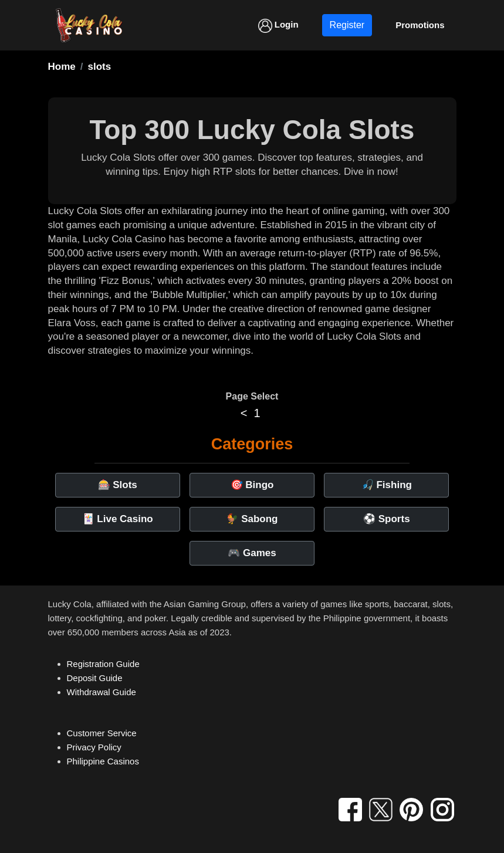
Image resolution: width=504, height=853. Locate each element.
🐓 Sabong (252, 519)
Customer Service (102, 733)
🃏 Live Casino (118, 519)
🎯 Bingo (252, 485)
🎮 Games (252, 553)
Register (347, 25)
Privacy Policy (94, 747)
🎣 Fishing (387, 485)
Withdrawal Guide (102, 692)
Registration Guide (103, 664)
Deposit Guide (95, 678)
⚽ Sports (387, 519)
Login (278, 26)
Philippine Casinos (103, 761)
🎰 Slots (118, 485)
